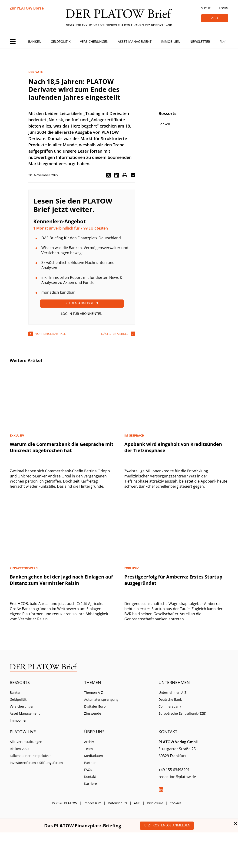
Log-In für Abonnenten (82, 314)
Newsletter (200, 41)
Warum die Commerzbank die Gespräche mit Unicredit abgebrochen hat (62, 447)
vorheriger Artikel (51, 334)
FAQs (88, 770)
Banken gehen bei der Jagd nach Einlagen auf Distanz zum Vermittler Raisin (61, 580)
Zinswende (93, 713)
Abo (215, 18)
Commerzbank (170, 706)
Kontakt (90, 777)
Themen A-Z (94, 692)
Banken (35, 41)
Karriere (91, 784)
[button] (109, 175)
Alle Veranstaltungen (26, 742)
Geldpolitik (61, 41)
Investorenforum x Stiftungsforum (36, 763)
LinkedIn (161, 789)
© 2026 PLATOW (65, 803)
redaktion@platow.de (177, 777)
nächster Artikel (115, 334)
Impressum (93, 803)
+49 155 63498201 (174, 770)
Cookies (176, 803)
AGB (137, 803)
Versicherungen (94, 41)
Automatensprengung (101, 699)
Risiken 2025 (20, 749)
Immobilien (171, 41)
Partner (90, 763)
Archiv (89, 742)
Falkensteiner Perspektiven (31, 756)
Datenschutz (118, 803)
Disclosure (155, 803)
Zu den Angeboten (82, 303)
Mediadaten (94, 756)
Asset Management (135, 41)
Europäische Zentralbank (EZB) (182, 713)
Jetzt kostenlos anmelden (167, 825)
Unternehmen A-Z (172, 692)
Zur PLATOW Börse (27, 8)
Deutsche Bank (170, 699)
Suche (206, 8)
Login (224, 8)
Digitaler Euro (95, 706)
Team (88, 749)
